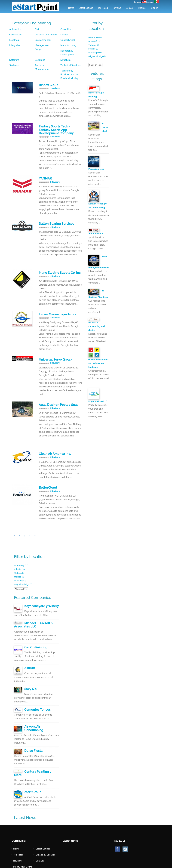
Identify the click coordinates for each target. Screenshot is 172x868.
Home (71, 8)
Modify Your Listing (23, 841)
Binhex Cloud (47, 76)
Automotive (15, 29)
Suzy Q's (30, 672)
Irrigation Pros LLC (98, 405)
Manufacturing (68, 45)
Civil (37, 29)
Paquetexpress (96, 169)
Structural (40, 56)
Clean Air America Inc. (53, 440)
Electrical (14, 40)
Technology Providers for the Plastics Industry (72, 65)
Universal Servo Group (53, 347)
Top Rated (103, 8)
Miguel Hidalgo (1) (98, 56)
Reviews (117, 8)
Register (142, 8)
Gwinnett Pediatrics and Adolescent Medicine (99, 367)
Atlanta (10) (94, 41)
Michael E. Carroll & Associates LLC (32, 610)
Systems (65, 56)
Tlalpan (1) (94, 45)
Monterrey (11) (96, 37)
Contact (129, 8)
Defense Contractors (46, 35)
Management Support (46, 45)
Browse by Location (46, 829)
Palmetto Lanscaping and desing (97, 330)
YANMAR (45, 167)
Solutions (65, 51)
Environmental (42, 40)
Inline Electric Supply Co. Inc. (57, 261)
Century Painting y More (40, 750)
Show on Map (95, 65)
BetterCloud (47, 473)
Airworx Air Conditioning (40, 709)
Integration (15, 45)
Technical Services (45, 62)
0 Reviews (55, 79)
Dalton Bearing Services (54, 212)
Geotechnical (67, 40)
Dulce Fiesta (32, 729)
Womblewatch (96, 233)
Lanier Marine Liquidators (55, 302)
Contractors (15, 35)
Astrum (29, 652)
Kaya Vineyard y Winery (39, 591)
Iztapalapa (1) (95, 53)
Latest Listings (86, 8)
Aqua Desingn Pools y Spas (56, 391)
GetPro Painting (34, 631)
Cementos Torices (36, 692)
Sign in (154, 8)
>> (35, 521)
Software (40, 51)
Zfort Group (32, 766)
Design (64, 35)
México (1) (93, 49)
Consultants (67, 29)
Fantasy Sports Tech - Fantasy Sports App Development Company (58, 119)
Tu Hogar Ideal (105, 127)
